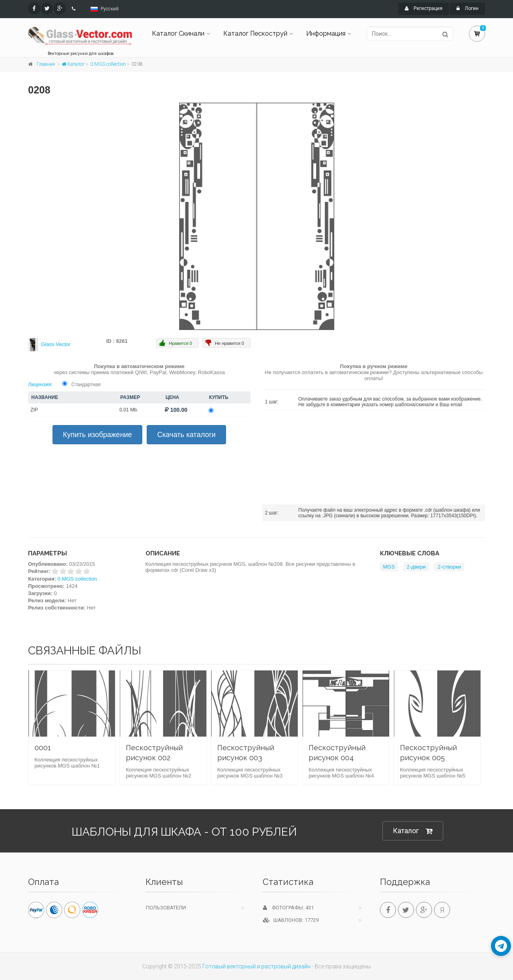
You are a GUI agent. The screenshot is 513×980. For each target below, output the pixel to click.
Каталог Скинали (178, 33)
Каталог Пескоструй (255, 33)
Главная (46, 64)
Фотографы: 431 (288, 908)
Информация (326, 33)
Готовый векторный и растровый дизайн (256, 966)
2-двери (416, 567)
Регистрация (424, 8)
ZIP (34, 410)
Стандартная (86, 385)
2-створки (449, 567)
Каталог (73, 64)
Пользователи (166, 908)
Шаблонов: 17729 (291, 920)
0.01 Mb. (129, 410)
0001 (43, 748)
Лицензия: (40, 384)
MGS (389, 567)
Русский (110, 9)
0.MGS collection (108, 64)
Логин (468, 8)
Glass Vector (56, 344)
